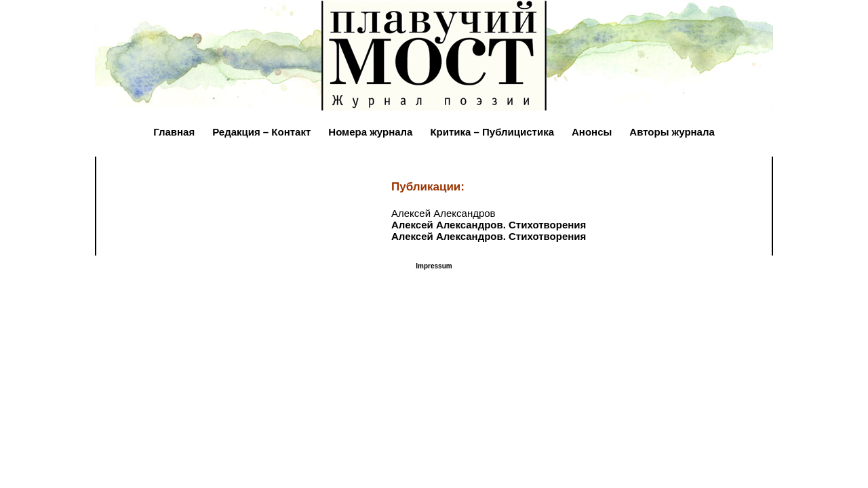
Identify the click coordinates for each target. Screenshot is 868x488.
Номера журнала (370, 132)
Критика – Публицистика (492, 132)
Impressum (434, 266)
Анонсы (592, 132)
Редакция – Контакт (261, 132)
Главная (174, 132)
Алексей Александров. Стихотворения (489, 225)
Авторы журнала (672, 132)
